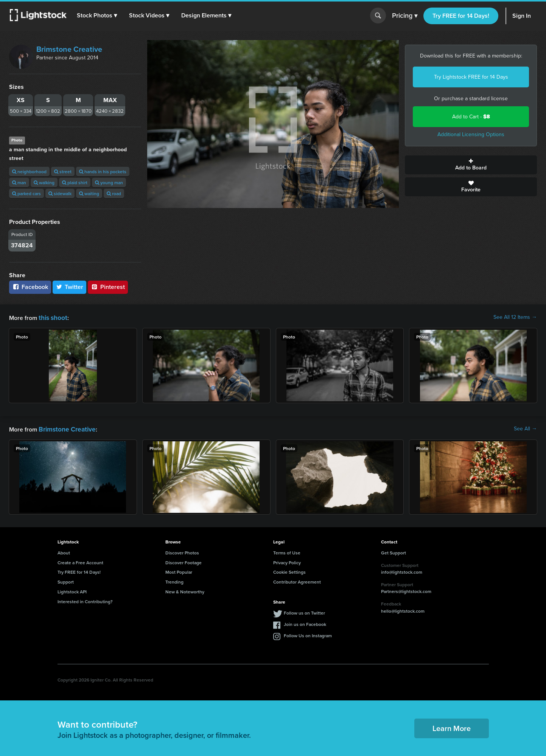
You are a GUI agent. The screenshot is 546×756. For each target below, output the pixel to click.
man (19, 182)
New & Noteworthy (185, 590)
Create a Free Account (80, 561)
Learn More (452, 727)
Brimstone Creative (69, 49)
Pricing (405, 16)
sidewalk (60, 193)
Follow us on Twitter (304, 611)
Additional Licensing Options (471, 134)
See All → (525, 428)
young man (109, 182)
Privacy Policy (287, 561)
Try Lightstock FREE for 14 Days (471, 77)
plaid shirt (75, 182)
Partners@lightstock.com (406, 590)
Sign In (522, 16)
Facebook (30, 287)
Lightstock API (72, 590)
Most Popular (179, 570)
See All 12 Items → (515, 317)
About (64, 551)
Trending (174, 580)
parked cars (26, 193)
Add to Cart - (471, 117)
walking (44, 182)
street (63, 172)
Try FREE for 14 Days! (461, 16)
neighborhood (29, 172)
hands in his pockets (103, 172)
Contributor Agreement (297, 580)
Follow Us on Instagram (308, 634)
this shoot (52, 317)
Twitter (70, 287)
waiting (89, 193)
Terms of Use (287, 551)
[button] (98, 16)
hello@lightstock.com (403, 609)
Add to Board (471, 165)
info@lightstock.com (402, 570)
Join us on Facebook (305, 623)
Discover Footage (184, 561)
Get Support (394, 551)
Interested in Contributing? (85, 600)
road (114, 193)
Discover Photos (182, 551)
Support (66, 580)
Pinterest (108, 287)
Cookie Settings (289, 570)
